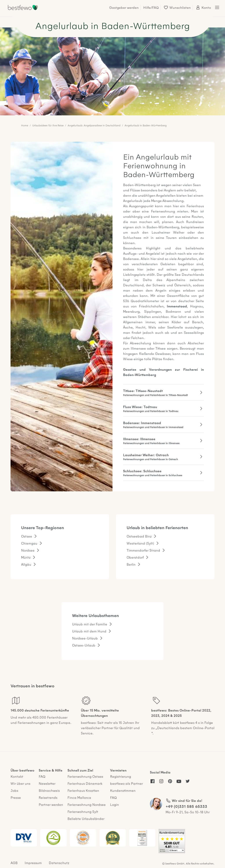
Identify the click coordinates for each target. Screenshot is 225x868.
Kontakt (17, 776)
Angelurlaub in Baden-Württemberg (146, 125)
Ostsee (27, 536)
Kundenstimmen (123, 790)
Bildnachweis (49, 790)
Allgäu (26, 564)
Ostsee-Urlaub (84, 645)
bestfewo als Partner (126, 783)
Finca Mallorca (79, 797)
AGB (14, 863)
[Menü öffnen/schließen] (217, 7)
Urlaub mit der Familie (90, 624)
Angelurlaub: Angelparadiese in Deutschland (94, 125)
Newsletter (47, 783)
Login (114, 804)
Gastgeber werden (124, 7)
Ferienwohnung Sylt (83, 811)
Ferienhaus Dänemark (85, 783)
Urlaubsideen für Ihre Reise (48, 125)
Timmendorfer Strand (143, 550)
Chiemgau (29, 543)
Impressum (33, 863)
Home (25, 125)
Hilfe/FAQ (151, 7)
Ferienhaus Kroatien (83, 790)
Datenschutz (59, 863)
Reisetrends (48, 797)
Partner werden (51, 804)
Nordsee (28, 550)
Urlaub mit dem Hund (89, 631)
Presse (16, 797)
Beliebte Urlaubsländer (86, 818)
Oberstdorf (135, 557)
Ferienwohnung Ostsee (85, 776)
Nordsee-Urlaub (85, 638)
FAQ (42, 776)
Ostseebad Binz (139, 536)
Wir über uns (20, 783)
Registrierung (121, 776)
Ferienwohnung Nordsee (87, 804)
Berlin (131, 564)
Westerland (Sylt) (140, 543)
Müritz (26, 557)
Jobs (14, 790)
